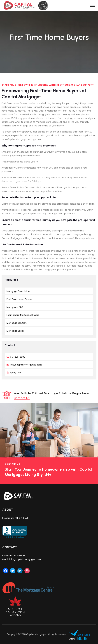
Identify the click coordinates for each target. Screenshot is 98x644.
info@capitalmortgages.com (25, 559)
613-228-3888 (18, 556)
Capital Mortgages (36, 634)
